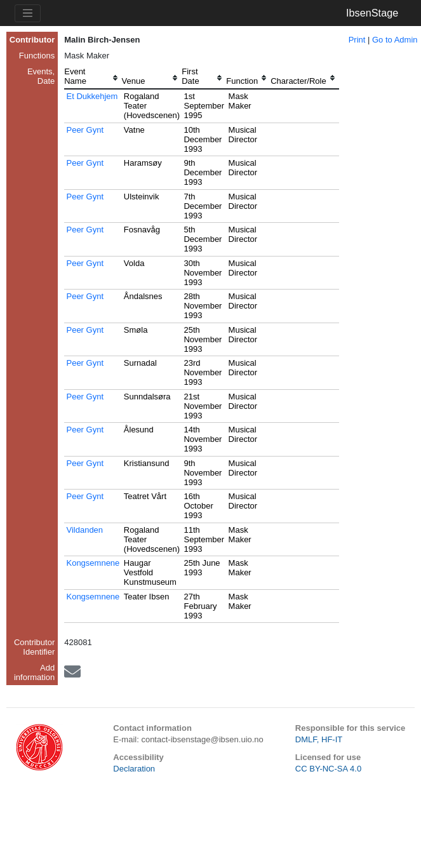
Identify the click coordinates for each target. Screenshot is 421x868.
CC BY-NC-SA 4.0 (328, 769)
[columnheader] (93, 78)
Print (357, 40)
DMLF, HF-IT (319, 739)
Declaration (134, 769)
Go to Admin (395, 40)
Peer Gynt (85, 130)
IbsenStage (372, 13)
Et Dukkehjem (92, 96)
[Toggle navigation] (28, 13)
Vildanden (84, 530)
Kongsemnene (93, 563)
